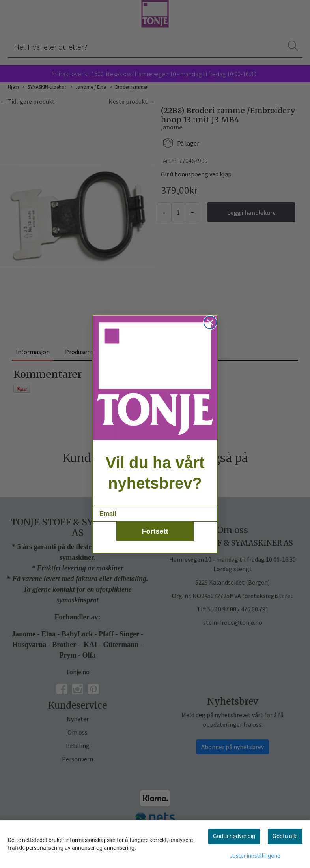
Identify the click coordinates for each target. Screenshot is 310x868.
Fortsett (155, 542)
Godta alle (285, 836)
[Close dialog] (210, 334)
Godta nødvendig (234, 836)
